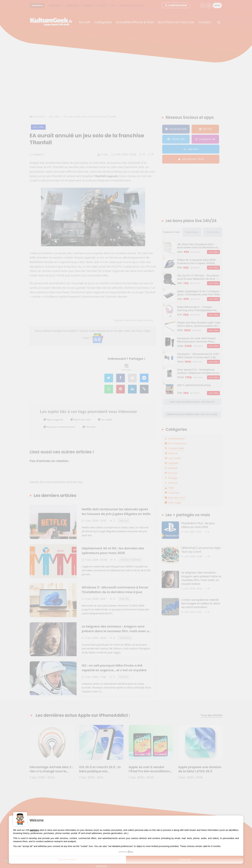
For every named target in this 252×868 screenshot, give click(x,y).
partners (34, 830)
